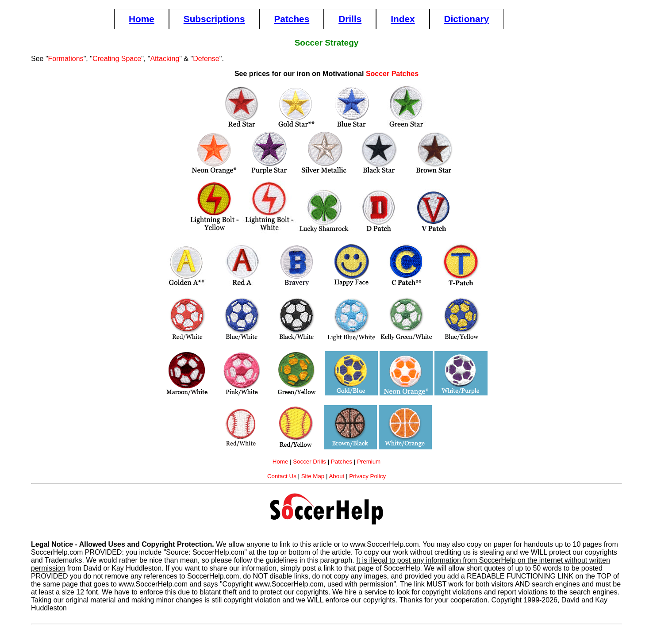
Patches (292, 19)
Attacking (165, 59)
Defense (206, 59)
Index (403, 19)
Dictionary (467, 19)
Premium (369, 462)
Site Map (313, 476)
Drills (350, 19)
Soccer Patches (392, 74)
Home (142, 19)
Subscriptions (214, 19)
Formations (66, 59)
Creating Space (117, 59)
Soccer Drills (309, 462)
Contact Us (282, 476)
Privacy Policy (367, 476)
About (336, 476)
